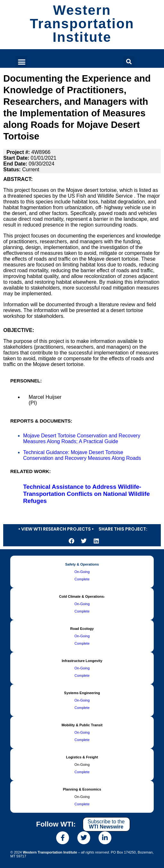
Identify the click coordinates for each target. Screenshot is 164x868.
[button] (22, 62)
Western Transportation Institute (82, 24)
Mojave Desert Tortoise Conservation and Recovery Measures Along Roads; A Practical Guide (82, 438)
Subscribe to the (106, 824)
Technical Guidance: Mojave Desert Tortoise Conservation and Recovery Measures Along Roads (82, 455)
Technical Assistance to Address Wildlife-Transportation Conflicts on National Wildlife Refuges (86, 494)
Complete (82, 579)
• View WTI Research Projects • (56, 529)
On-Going (82, 572)
